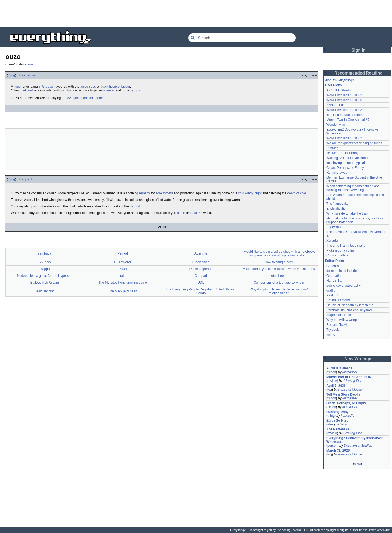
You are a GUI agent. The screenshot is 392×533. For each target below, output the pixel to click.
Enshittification (337, 209)
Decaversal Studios (358, 446)
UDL (201, 283)
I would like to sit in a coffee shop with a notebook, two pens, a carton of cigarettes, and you (279, 253)
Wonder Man (336, 125)
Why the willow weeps (342, 320)
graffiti (331, 290)
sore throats (164, 193)
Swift (344, 424)
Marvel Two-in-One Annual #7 (348, 120)
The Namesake (337, 204)
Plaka (123, 269)
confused (27, 90)
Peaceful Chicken (351, 390)
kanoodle (347, 416)
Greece (48, 87)
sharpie (30, 75)
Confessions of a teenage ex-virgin (279, 283)
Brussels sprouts (339, 300)
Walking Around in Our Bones (348, 158)
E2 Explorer (123, 262)
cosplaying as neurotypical (346, 163)
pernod (135, 206)
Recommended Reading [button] (359, 73)
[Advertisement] (196, 14)
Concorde (333, 266)
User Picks (333, 85)
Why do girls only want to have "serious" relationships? (279, 291)
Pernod (123, 253)
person (333, 446)
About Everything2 (340, 80)
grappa (45, 269)
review (332, 381)
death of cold (297, 193)
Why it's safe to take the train (347, 213)
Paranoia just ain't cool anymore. (350, 310)
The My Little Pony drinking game (123, 283)
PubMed (333, 148)
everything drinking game (85, 98)
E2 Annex (45, 262)
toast (193, 213)
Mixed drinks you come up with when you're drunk (279, 269)
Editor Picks (334, 261)
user (31, 64)
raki (123, 276)
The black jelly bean (123, 291)
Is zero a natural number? (345, 115)
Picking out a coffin (340, 250)
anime (331, 335)
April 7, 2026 (336, 386)
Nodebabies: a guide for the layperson (45, 276)
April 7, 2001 (336, 105)
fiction (332, 372)
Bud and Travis (337, 325)
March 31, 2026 (338, 451)
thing (11, 75)
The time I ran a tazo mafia (346, 246)
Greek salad (201, 262)
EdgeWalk (334, 227)
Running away (337, 173)
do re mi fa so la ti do (342, 271)
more (357, 464)
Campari (201, 276)
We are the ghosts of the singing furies (354, 143)
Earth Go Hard (337, 421)
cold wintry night (250, 193)
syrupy (135, 90)
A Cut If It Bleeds (339, 90)
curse (181, 213)
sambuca (68, 90)
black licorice (110, 87)
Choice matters (337, 255)
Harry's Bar (335, 281)
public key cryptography (344, 286)
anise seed (88, 87)
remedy (145, 193)
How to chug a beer (279, 262)
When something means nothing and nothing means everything (353, 188)
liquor (18, 87)
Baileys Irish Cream (45, 283)
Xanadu (332, 241)
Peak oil (332, 295)
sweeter (109, 90)
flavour (125, 87)
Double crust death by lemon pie (350, 305)
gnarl (28, 179)
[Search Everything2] (242, 38)
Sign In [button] (359, 50)
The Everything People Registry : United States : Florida (201, 291)
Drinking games (201, 269)
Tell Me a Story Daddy (342, 153)
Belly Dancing (45, 291)
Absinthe (201, 253)
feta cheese (279, 276)
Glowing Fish (353, 381)
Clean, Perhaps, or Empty (345, 168)
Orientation (334, 276)
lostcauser (350, 372)
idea (331, 424)
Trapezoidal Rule (339, 315)
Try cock (333, 330)
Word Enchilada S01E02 (344, 95)
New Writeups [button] (359, 359)
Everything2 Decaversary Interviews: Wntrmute (355, 440)
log (330, 390)
